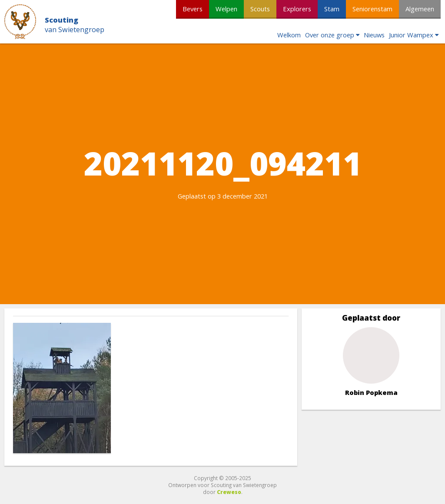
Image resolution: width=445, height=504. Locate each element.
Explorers (297, 9)
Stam (332, 9)
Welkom (289, 35)
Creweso (229, 492)
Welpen (226, 9)
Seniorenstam (372, 9)
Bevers (193, 9)
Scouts (260, 9)
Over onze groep (330, 35)
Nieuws (374, 35)
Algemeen (420, 9)
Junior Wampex (411, 35)
